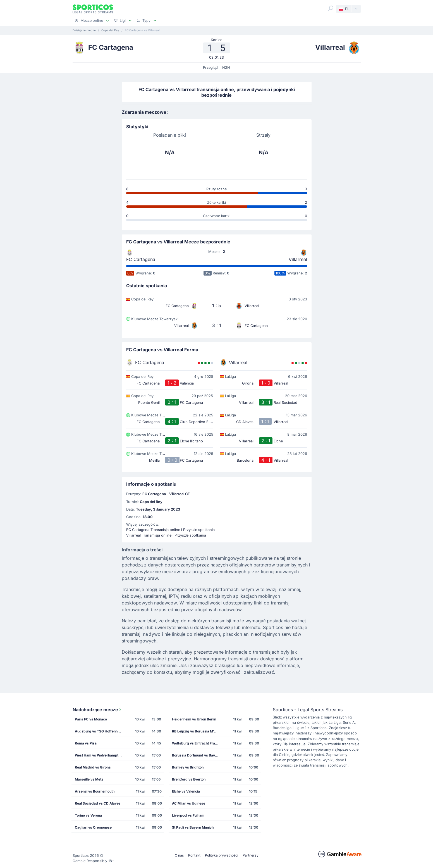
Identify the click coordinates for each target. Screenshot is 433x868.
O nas (179, 855)
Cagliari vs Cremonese (93, 827)
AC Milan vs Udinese (189, 803)
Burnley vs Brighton (188, 767)
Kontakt (194, 855)
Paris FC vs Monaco (91, 719)
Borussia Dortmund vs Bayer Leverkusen (197, 755)
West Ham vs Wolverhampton (99, 755)
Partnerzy (251, 855)
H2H (226, 67)
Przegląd (210, 67)
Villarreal (298, 259)
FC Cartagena (141, 259)
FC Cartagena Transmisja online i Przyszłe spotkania (171, 530)
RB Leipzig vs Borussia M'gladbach (197, 731)
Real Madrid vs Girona (93, 767)
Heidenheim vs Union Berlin (194, 719)
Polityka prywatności (222, 855)
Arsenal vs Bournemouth (95, 791)
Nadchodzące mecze (98, 710)
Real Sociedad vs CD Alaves (98, 803)
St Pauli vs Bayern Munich (193, 827)
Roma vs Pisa (86, 743)
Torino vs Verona (88, 815)
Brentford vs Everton (189, 779)
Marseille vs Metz (89, 779)
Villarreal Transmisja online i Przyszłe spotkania (166, 535)
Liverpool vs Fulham (188, 815)
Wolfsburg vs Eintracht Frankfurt (197, 743)
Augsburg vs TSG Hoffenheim (99, 731)
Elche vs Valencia (186, 791)
